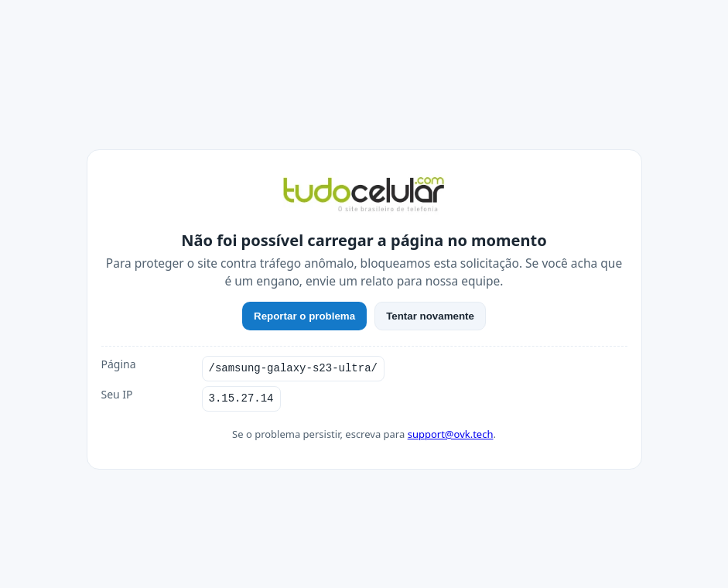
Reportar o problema (304, 316)
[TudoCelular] (364, 196)
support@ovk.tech (451, 434)
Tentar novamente (430, 316)
